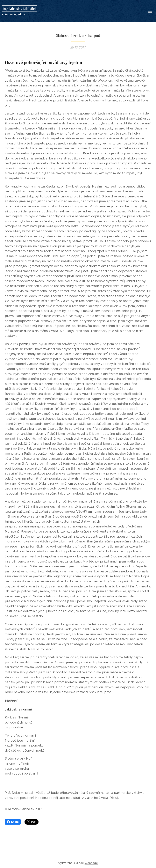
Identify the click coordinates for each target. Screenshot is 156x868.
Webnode (91, 863)
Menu (150, 11)
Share (13, 822)
